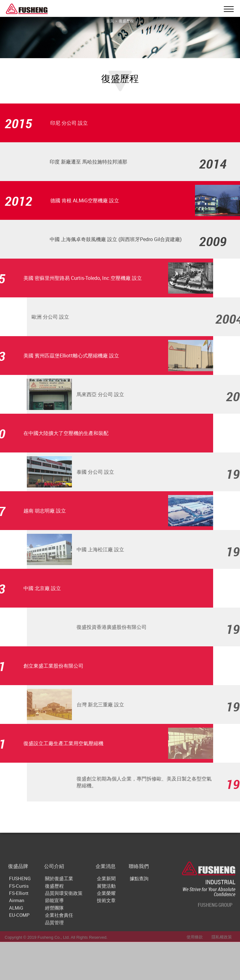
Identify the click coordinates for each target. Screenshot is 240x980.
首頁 (110, 21)
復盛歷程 (126, 21)
